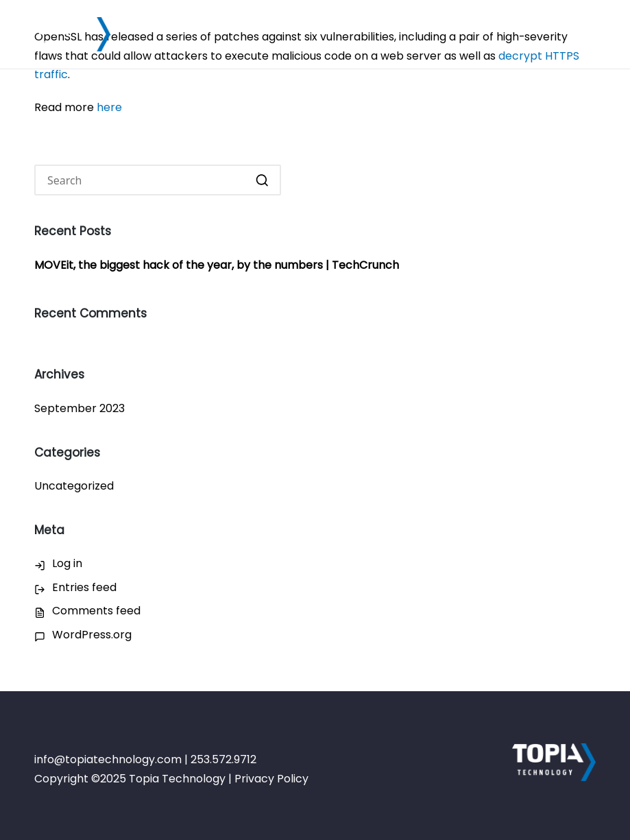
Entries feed (84, 587)
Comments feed (96, 611)
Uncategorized (74, 486)
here (109, 107)
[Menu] (587, 34)
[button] (262, 180)
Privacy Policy (271, 779)
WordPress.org (92, 635)
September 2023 (80, 408)
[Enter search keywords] (158, 180)
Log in (67, 563)
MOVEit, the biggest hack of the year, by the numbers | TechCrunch (217, 265)
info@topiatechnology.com (108, 759)
